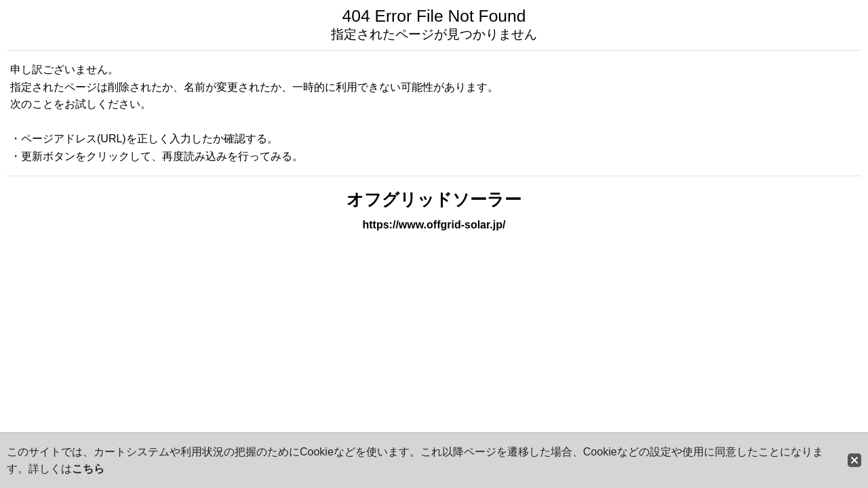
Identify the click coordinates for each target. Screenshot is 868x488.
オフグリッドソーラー (434, 200)
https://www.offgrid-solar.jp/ (434, 225)
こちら (88, 469)
